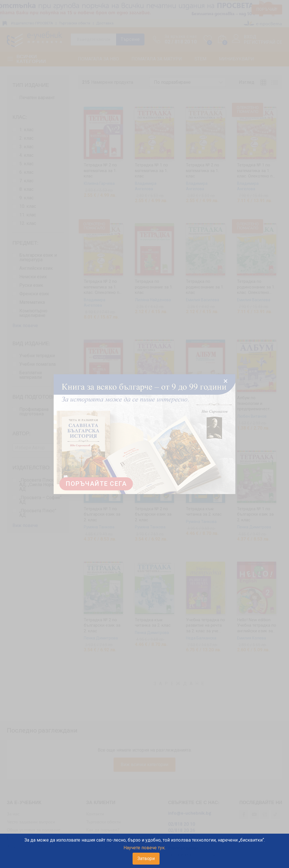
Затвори (146, 858)
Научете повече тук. (144, 848)
